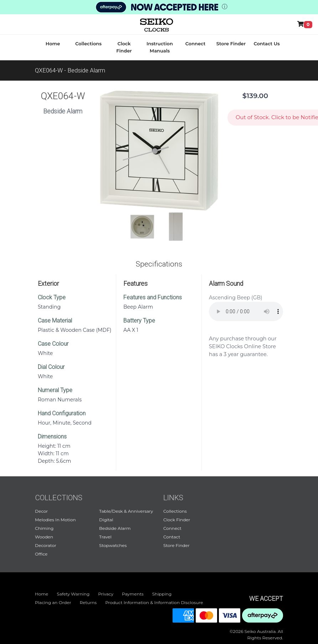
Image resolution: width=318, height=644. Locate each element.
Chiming (44, 528)
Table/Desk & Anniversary (126, 511)
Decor (41, 511)
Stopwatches (113, 545)
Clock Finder (124, 47)
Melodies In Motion (55, 520)
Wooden (44, 537)
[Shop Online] (306, 24)
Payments (133, 594)
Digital (106, 520)
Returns (88, 602)
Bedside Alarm (115, 528)
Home (53, 44)
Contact (172, 537)
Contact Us (266, 44)
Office (41, 554)
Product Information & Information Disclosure (154, 602)
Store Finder (231, 44)
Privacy (106, 594)
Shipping (162, 594)
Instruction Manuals (160, 47)
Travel (105, 537)
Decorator (46, 545)
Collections (88, 44)
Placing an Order (53, 602)
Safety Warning (73, 594)
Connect (196, 44)
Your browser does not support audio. (246, 311)
